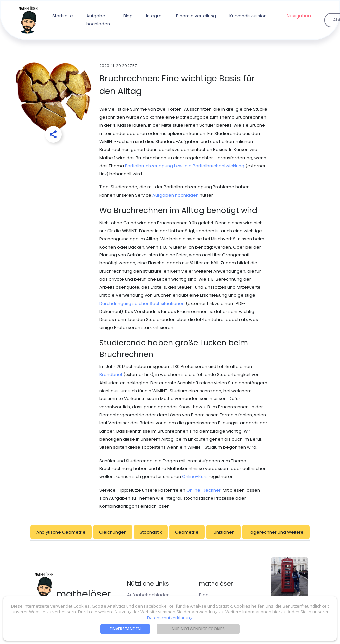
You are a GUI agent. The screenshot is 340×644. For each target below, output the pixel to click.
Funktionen (223, 532)
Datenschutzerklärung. (170, 618)
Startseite (63, 16)
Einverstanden (125, 629)
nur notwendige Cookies (198, 629)
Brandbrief (111, 374)
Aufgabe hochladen (98, 20)
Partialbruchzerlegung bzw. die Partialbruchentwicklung (185, 166)
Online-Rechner (204, 490)
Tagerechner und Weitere (276, 532)
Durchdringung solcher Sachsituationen (142, 303)
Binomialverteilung (196, 16)
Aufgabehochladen (148, 595)
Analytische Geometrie (61, 532)
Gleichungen (113, 532)
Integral (154, 16)
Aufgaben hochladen (175, 195)
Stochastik (151, 532)
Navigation (299, 16)
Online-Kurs (195, 477)
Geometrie (187, 532)
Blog (128, 16)
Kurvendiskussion (248, 16)
